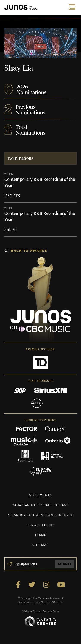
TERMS (40, 535)
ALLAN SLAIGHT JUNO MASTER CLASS (40, 515)
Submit (65, 564)
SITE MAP (40, 544)
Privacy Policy (40, 525)
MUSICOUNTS (40, 495)
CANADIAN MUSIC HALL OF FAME (40, 505)
